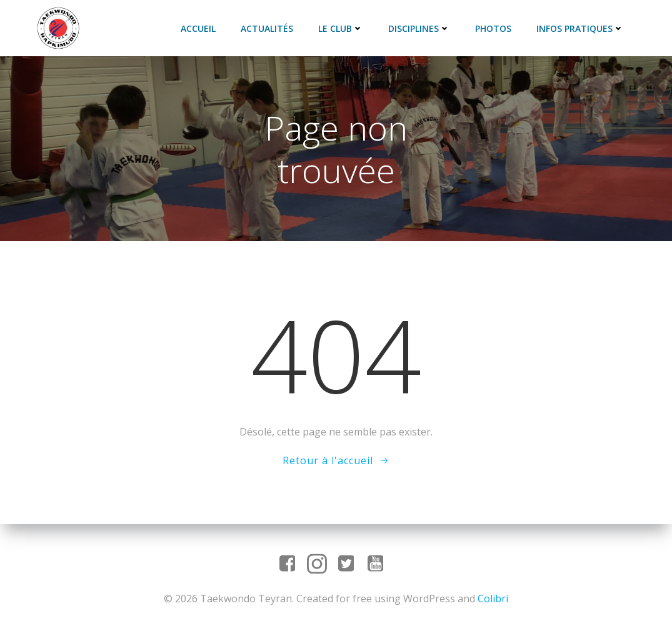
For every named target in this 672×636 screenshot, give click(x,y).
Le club (341, 28)
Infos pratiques (580, 28)
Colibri (493, 599)
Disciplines (419, 28)
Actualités (267, 28)
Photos (493, 28)
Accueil (198, 28)
